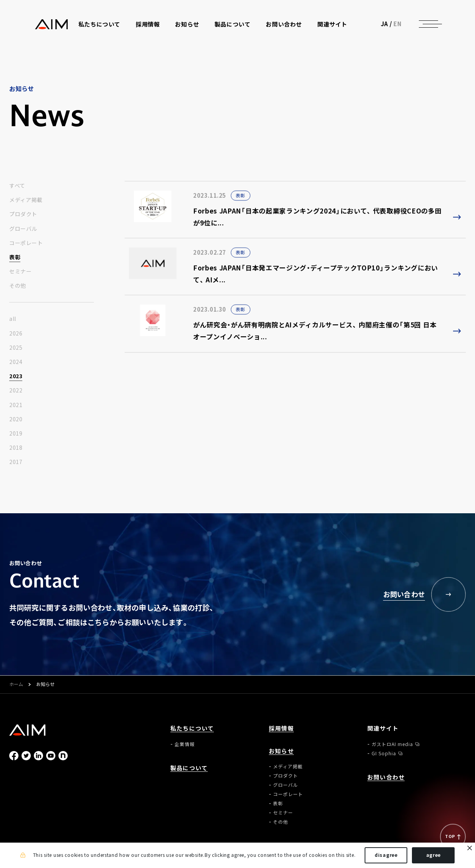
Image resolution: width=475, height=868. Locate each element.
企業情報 (185, 744)
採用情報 (150, 28)
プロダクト (23, 214)
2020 (16, 419)
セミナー (20, 272)
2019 (16, 434)
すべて (17, 186)
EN (423, 27)
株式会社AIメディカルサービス (28, 27)
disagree (386, 856)
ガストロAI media (392, 744)
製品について (235, 28)
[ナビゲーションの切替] (454, 27)
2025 (16, 348)
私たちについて (192, 729)
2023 (16, 376)
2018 (16, 448)
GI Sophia (384, 753)
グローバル (23, 229)
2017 (16, 462)
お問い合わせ (286, 28)
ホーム (16, 684)
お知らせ (281, 751)
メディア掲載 (26, 200)
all (13, 319)
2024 (16, 362)
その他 (18, 286)
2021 (16, 405)
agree (434, 856)
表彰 (15, 257)
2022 (16, 391)
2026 (16, 334)
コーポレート (26, 243)
